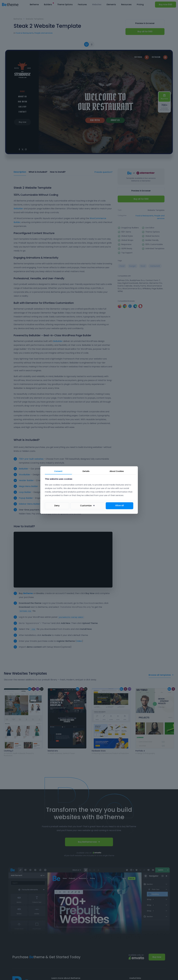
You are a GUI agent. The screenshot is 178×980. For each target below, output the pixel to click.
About (117, 471)
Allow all (119, 505)
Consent (58, 471)
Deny (57, 506)
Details (86, 471)
